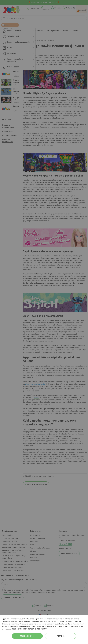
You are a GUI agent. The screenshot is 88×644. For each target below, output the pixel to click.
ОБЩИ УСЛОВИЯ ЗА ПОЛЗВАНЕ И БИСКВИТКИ (30, 629)
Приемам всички (27, 636)
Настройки (61, 636)
